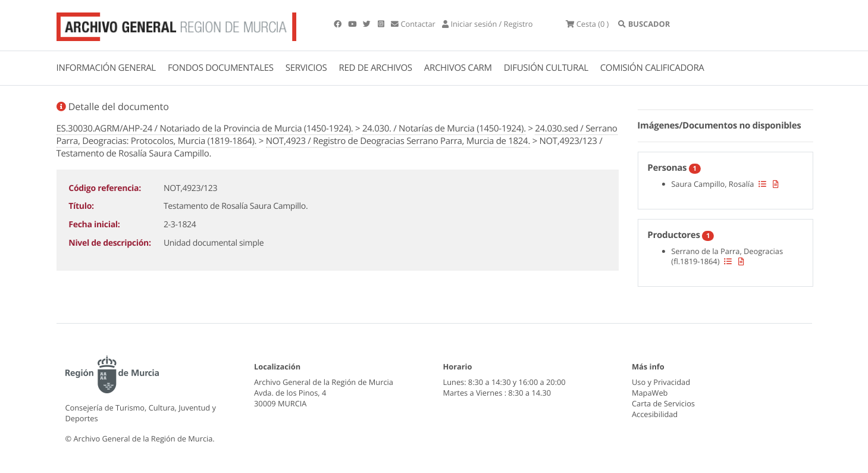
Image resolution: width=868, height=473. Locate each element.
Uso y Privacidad (661, 382)
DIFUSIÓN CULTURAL (546, 68)
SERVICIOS (306, 68)
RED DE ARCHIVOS (376, 68)
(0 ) (587, 24)
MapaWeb (650, 393)
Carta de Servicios (663, 403)
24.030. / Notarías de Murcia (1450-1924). (444, 129)
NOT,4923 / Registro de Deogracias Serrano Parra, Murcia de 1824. (398, 141)
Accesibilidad (655, 414)
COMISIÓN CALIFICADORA (652, 68)
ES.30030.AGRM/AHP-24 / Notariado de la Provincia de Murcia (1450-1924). (205, 129)
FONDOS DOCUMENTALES (221, 68)
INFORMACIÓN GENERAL (106, 68)
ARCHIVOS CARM (458, 68)
